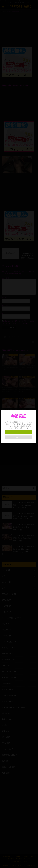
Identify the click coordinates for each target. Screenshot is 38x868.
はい (19, 432)
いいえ (19, 437)
